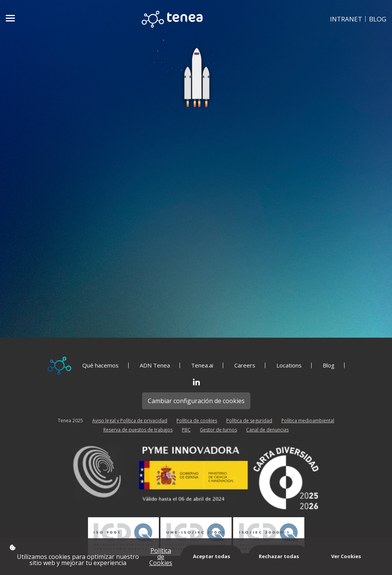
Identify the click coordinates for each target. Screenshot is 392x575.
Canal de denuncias (267, 430)
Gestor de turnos (218, 430)
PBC (186, 430)
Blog (329, 365)
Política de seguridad (249, 421)
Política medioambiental (308, 421)
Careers (245, 365)
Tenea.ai (202, 365)
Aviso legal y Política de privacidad (130, 421)
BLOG (378, 19)
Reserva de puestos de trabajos (138, 430)
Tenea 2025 (70, 421)
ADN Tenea (155, 365)
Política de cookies (197, 421)
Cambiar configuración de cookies (196, 401)
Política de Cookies (161, 557)
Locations (289, 365)
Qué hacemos (100, 365)
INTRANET (346, 19)
